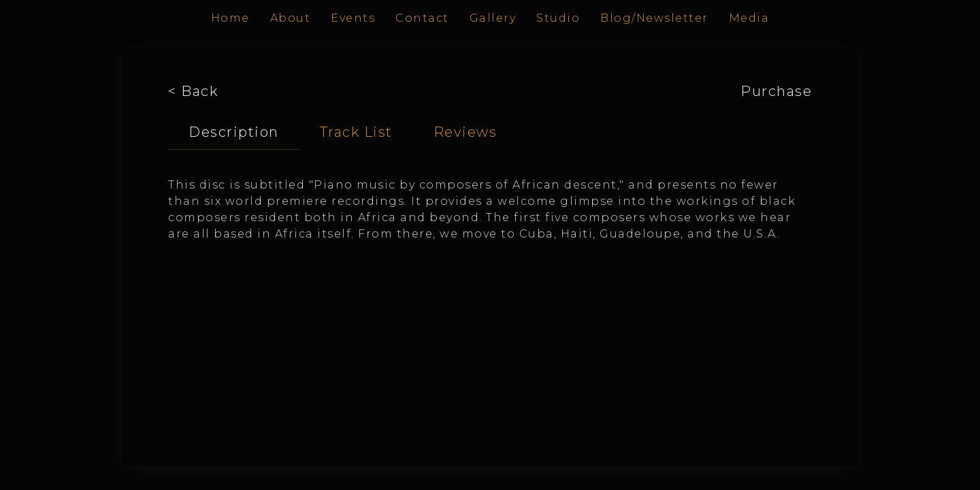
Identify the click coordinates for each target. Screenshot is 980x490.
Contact (422, 18)
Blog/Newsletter (654, 18)
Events (353, 18)
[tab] (234, 132)
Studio (558, 18)
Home (230, 18)
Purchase (776, 91)
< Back (193, 91)
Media (749, 18)
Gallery (493, 18)
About (291, 18)
